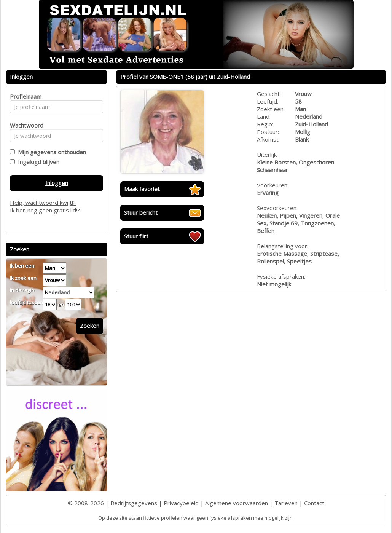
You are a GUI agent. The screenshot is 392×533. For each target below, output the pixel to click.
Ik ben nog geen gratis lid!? (45, 210)
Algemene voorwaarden (237, 503)
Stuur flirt (136, 236)
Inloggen (57, 183)
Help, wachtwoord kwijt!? (43, 203)
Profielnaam (25, 96)
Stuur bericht (141, 212)
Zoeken (90, 326)
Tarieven (286, 503)
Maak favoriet (142, 189)
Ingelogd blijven (37, 162)
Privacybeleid (181, 503)
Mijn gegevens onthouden (50, 152)
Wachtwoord (25, 125)
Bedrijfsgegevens (134, 503)
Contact (314, 503)
